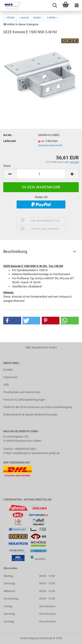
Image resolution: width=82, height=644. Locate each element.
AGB (6, 385)
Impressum (10, 377)
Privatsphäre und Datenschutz (22, 392)
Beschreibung (15, 251)
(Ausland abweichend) (50, 145)
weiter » (38, 17)
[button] (12, 321)
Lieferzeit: (10, 141)
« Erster (10, 17)
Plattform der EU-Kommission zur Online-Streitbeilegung (38, 407)
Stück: (7, 166)
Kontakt (8, 370)
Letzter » (52, 17)
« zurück (24, 17)
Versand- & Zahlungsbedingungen (24, 400)
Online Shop (28, 638)
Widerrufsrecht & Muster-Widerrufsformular (30, 415)
